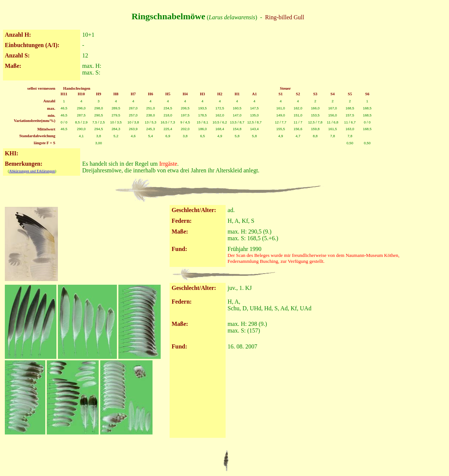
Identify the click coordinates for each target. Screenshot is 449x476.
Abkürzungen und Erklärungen (32, 171)
